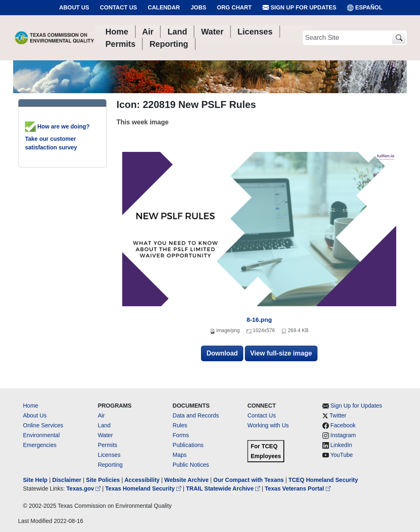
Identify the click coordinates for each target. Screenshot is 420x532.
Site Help (35, 480)
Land (104, 425)
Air (101, 415)
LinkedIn (341, 445)
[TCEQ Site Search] (399, 38)
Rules (180, 425)
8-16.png (259, 320)
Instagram (343, 435)
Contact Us (118, 7)
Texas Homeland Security (144, 488)
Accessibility (143, 480)
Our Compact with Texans (249, 480)
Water (105, 435)
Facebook (343, 425)
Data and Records (196, 415)
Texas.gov (84, 488)
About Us (74, 7)
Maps (180, 455)
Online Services (43, 425)
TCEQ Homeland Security (323, 480)
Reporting (110, 465)
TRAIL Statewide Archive (224, 488)
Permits (107, 445)
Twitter (338, 415)
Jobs (199, 7)
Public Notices (191, 465)
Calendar (164, 7)
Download (222, 353)
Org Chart (234, 7)
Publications (188, 445)
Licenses (109, 455)
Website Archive (187, 480)
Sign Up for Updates (299, 8)
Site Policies (103, 480)
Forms (181, 435)
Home (31, 406)
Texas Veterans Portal (298, 488)
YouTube (341, 455)
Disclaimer (67, 480)
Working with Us (268, 425)
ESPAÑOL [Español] (365, 8)
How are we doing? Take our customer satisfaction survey (57, 137)
